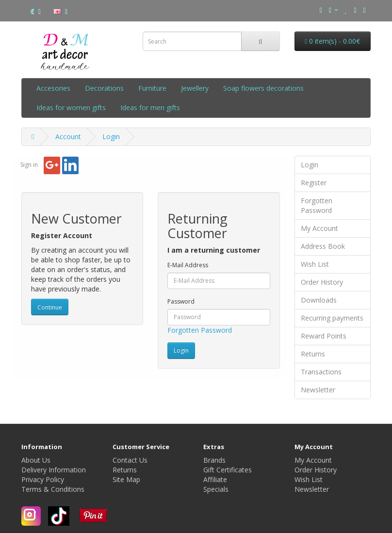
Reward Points (324, 336)
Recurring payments (332, 318)
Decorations (104, 88)
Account (68, 137)
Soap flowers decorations (263, 88)
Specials (216, 489)
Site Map (126, 479)
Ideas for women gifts (71, 107)
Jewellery (195, 88)
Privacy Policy (43, 479)
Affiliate (215, 479)
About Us (36, 460)
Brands (214, 460)
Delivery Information (54, 470)
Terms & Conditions (53, 489)
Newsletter (318, 390)
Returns (313, 354)
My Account (319, 228)
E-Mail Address (188, 265)
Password (181, 301)
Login (111, 137)
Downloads (319, 300)
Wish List (315, 264)
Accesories (53, 88)
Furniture (152, 88)
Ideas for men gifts (150, 107)
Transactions (321, 372)
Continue (50, 307)
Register (314, 183)
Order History (322, 282)
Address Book (323, 246)
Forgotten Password (200, 330)
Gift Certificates (228, 470)
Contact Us (130, 460)
